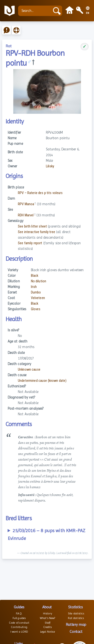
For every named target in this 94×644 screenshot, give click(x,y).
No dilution (39, 281)
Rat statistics (76, 618)
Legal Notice (48, 632)
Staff (47, 623)
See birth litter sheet (32, 226)
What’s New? (48, 618)
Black (35, 276)
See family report (30, 243)
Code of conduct (19, 623)
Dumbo (36, 292)
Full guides (19, 618)
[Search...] (35, 11)
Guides (19, 607)
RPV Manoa (26, 204)
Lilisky (50, 166)
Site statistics (76, 613)
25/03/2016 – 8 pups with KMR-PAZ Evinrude (47, 534)
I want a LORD (19, 632)
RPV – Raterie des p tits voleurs (40, 193)
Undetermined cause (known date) (42, 381)
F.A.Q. (19, 613)
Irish (34, 287)
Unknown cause (29, 370)
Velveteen (38, 298)
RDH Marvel (26, 215)
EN (88, 13)
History (48, 613)
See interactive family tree (36, 232)
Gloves (36, 309)
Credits (47, 627)
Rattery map (76, 624)
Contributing (19, 627)
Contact (76, 632)
